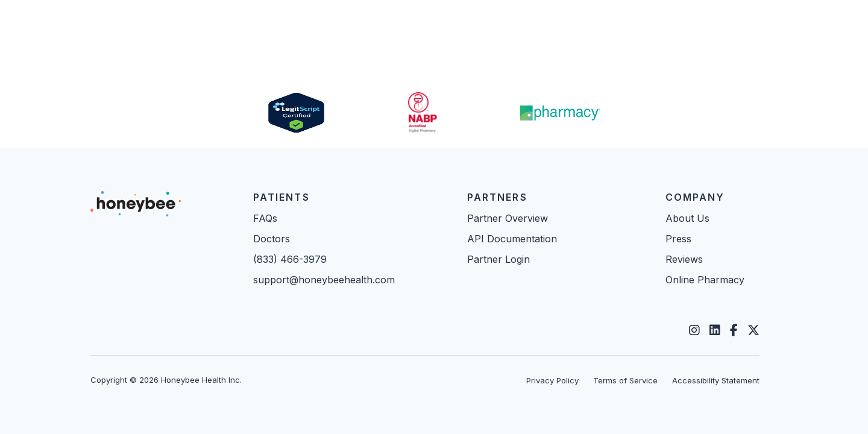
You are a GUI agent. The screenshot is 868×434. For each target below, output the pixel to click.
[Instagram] (694, 330)
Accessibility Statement (716, 380)
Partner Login (498, 259)
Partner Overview (508, 218)
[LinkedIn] (715, 330)
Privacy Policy (552, 380)
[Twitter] (753, 330)
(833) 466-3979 (290, 259)
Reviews (684, 259)
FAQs (265, 218)
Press (678, 239)
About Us (687, 218)
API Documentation (512, 239)
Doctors (272, 239)
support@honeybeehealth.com (324, 280)
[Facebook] (734, 330)
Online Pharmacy (705, 280)
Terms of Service (625, 380)
